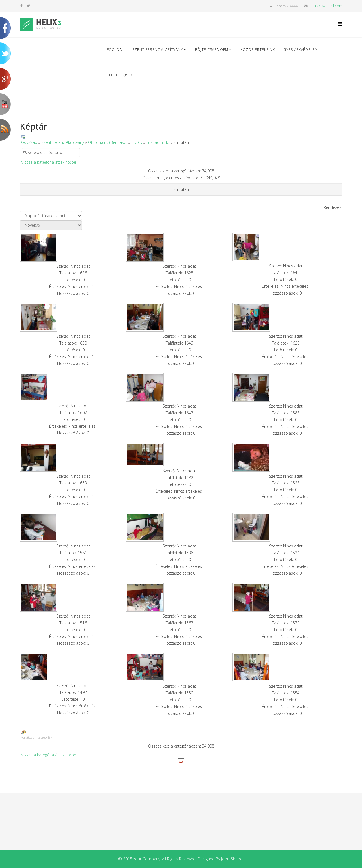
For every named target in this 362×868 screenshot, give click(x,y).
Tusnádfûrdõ (158, 142)
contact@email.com (326, 6)
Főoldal (115, 50)
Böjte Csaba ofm (212, 50)
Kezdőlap (29, 142)
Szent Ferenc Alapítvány (158, 50)
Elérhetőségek (122, 75)
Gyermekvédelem (301, 50)
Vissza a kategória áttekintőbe (49, 162)
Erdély (137, 142)
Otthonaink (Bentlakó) (108, 142)
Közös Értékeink (258, 50)
